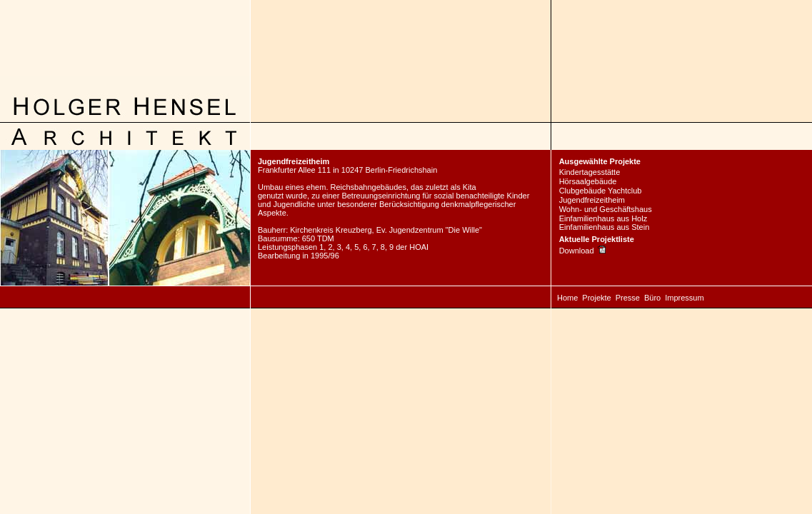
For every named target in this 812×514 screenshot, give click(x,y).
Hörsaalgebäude (588, 181)
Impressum (684, 298)
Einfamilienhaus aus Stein (605, 227)
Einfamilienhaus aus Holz (603, 218)
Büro (652, 298)
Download (582, 251)
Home (567, 298)
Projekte (596, 298)
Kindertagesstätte (590, 172)
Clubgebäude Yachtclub (601, 191)
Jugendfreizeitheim (592, 200)
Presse (628, 298)
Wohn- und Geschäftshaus (606, 209)
